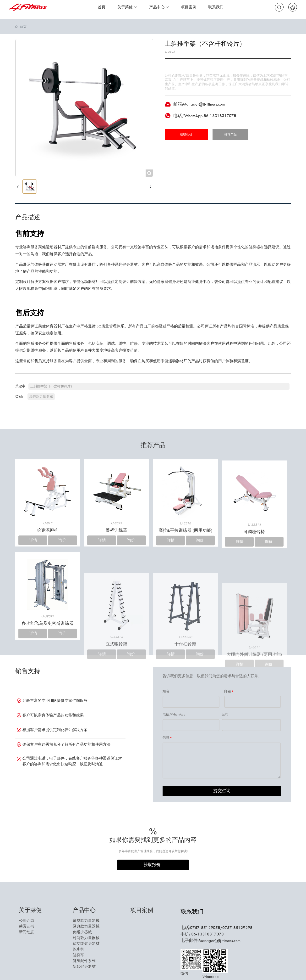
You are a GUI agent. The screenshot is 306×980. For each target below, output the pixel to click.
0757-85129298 (237, 928)
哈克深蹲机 (48, 593)
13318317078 (211, 934)
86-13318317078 (220, 116)
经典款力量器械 (41, 396)
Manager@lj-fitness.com (204, 104)
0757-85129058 (205, 928)
